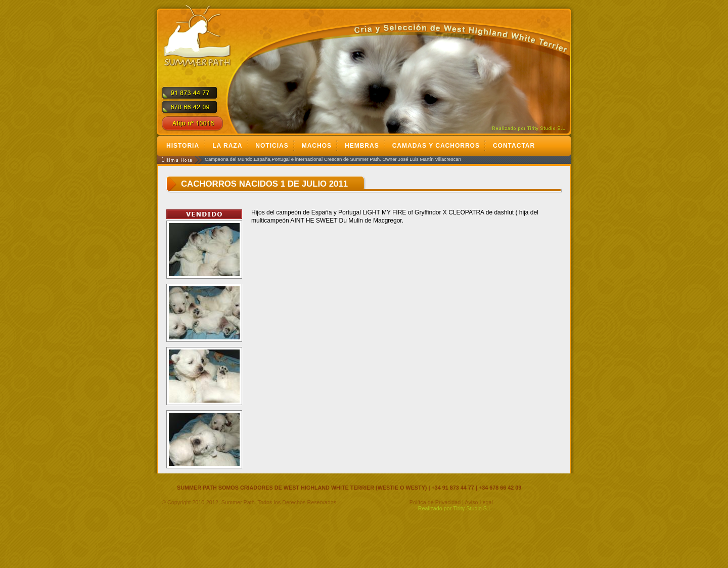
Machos (317, 146)
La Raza (227, 146)
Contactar (514, 146)
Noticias (272, 146)
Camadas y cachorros (436, 146)
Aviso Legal (479, 502)
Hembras (362, 146)
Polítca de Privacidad (435, 502)
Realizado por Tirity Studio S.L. (456, 508)
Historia (183, 146)
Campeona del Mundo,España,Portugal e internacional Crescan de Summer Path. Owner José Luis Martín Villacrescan (333, 159)
